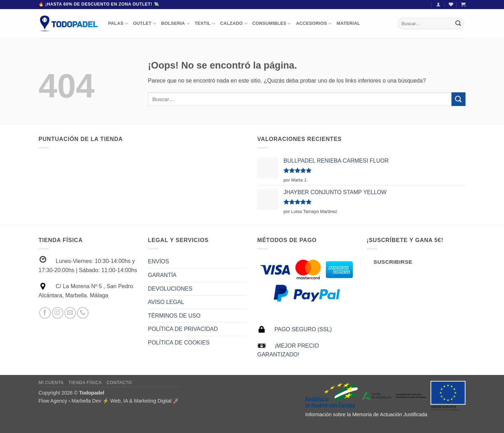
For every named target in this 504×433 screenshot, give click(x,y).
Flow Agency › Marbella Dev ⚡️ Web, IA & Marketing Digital (105, 401)
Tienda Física (85, 383)
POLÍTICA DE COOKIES (179, 343)
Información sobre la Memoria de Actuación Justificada (366, 414)
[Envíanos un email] (70, 313)
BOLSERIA (175, 24)
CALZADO (234, 24)
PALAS (118, 24)
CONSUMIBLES (272, 24)
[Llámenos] (83, 313)
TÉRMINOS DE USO (174, 316)
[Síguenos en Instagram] (58, 313)
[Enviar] (458, 23)
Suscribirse (393, 262)
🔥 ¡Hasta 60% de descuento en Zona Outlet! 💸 (99, 4)
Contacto (119, 383)
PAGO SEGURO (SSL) (303, 329)
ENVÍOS (159, 261)
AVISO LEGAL (166, 302)
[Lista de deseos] (451, 4)
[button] (438, 4)
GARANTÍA (162, 275)
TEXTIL (205, 24)
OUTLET (145, 24)
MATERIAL (348, 23)
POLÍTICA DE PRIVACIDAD (183, 329)
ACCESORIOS (314, 24)
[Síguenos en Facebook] (45, 313)
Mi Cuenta (51, 383)
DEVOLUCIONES (170, 289)
